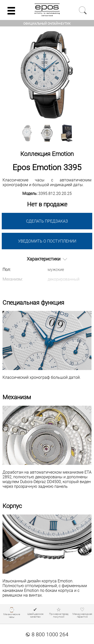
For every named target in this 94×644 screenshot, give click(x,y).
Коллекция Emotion (47, 154)
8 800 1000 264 (47, 635)
